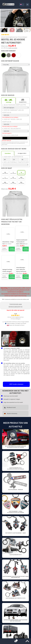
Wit (19, 55)
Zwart (4, 55)
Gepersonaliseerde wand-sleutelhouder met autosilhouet (15, 620)
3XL (5, 183)
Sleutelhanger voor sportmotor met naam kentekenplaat (16, 577)
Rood (14, 55)
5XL (21, 183)
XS (5, 173)
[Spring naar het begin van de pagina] (27, 641)
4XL (13, 183)
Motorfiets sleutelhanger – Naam (16, 533)
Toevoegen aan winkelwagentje (15, 306)
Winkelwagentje (9, 640)
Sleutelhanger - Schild (16, 512)
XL (13, 178)
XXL (21, 178)
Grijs (9, 55)
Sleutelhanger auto (16, 468)
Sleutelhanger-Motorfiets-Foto (16, 598)
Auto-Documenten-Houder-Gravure (16, 447)
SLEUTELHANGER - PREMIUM (15, 490)
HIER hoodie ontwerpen (16, 384)
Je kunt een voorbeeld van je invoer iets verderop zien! (17, 299)
